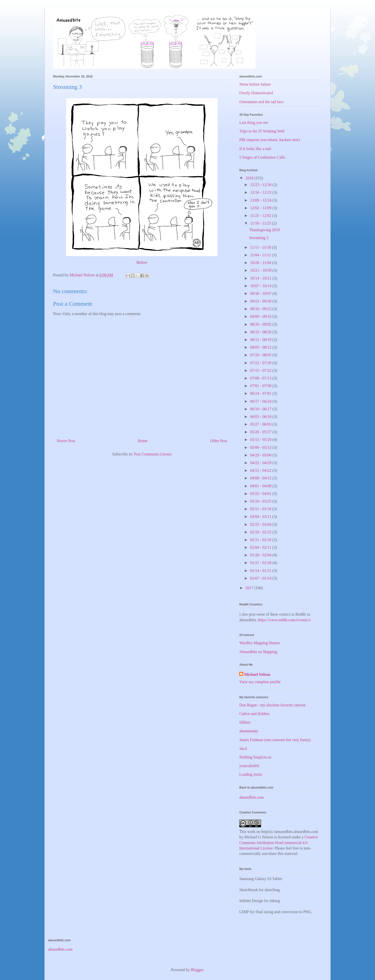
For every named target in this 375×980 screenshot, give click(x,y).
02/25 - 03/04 (261, 524)
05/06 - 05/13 (261, 447)
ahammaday (249, 731)
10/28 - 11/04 (261, 263)
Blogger (197, 970)
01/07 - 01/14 (261, 578)
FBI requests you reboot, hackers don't (270, 140)
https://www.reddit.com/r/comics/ (285, 620)
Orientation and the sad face (261, 102)
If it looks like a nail (255, 149)
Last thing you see (254, 122)
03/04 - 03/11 (261, 517)
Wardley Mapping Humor (260, 643)
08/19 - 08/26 (261, 332)
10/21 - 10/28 (261, 270)
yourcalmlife (249, 766)
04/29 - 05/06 (261, 455)
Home (143, 441)
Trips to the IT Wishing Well (262, 131)
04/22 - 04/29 (261, 463)
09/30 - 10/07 (261, 293)
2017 (250, 588)
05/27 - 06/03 (261, 424)
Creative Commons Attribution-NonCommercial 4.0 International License (279, 843)
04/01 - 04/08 (261, 486)
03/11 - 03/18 (261, 509)
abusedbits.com (252, 797)
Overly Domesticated (256, 93)
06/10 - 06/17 (261, 409)
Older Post (219, 441)
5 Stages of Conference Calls (262, 157)
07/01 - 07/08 (261, 386)
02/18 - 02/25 (261, 532)
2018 (250, 178)
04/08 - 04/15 (261, 478)
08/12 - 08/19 (261, 340)
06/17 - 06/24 (261, 401)
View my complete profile (260, 682)
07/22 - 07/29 (261, 363)
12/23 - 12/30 (261, 185)
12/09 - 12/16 (261, 200)
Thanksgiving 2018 (264, 230)
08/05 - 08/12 (261, 347)
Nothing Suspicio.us (255, 757)
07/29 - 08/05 (261, 355)
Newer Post (66, 441)
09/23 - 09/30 (261, 301)
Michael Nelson (257, 674)
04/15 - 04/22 (261, 470)
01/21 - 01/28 (261, 563)
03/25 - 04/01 (261, 494)
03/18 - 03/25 (261, 501)
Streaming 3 (259, 238)
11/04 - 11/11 (261, 255)
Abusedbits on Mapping (258, 652)
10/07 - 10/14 (261, 286)
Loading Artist (251, 774)
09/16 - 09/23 (261, 309)
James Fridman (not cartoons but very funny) (275, 740)
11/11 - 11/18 (261, 247)
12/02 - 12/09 (261, 208)
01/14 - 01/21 (261, 571)
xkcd (243, 748)
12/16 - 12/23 (261, 192)
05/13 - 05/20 (261, 440)
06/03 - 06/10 (261, 417)
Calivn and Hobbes (254, 714)
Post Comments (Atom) (153, 454)
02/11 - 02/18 (261, 540)
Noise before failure (255, 84)
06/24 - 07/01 (261, 393)
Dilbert (245, 722)
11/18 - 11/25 (261, 223)
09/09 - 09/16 (261, 316)
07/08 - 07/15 (261, 378)
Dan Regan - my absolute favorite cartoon (272, 705)
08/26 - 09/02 (261, 324)
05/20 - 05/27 (261, 432)
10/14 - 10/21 (261, 278)
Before (142, 262)
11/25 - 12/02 (261, 216)
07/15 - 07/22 (261, 370)
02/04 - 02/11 (261, 547)
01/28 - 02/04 (261, 555)
